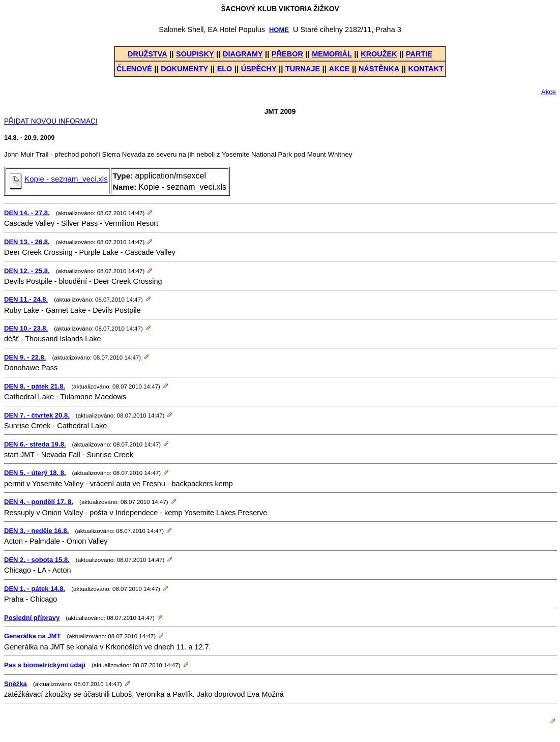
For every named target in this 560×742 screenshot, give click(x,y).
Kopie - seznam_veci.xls (59, 179)
